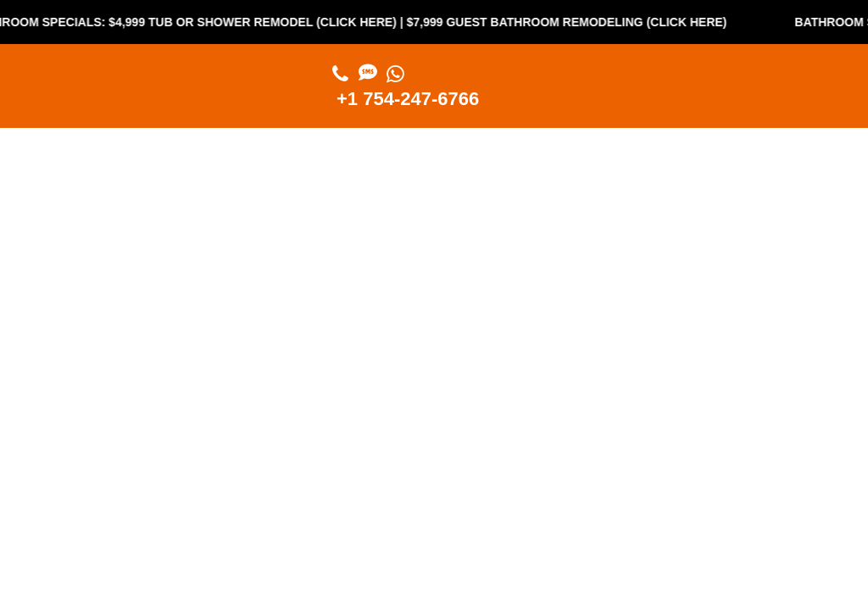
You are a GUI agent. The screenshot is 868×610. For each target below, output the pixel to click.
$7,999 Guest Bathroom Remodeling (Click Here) (572, 22)
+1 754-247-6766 (408, 99)
